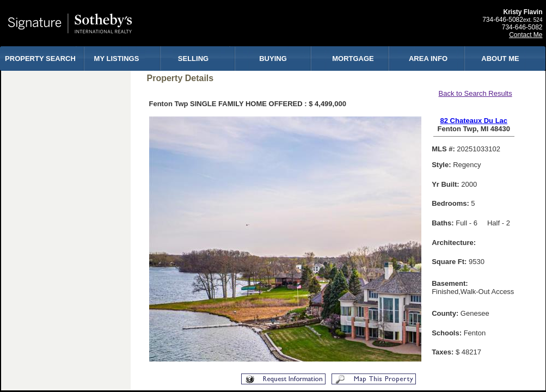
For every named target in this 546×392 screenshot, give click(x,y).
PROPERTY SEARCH (40, 59)
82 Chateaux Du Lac (474, 121)
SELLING (193, 59)
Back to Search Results (476, 93)
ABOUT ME (500, 59)
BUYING (273, 59)
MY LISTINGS (117, 59)
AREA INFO (428, 59)
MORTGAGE (353, 59)
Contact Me (526, 35)
